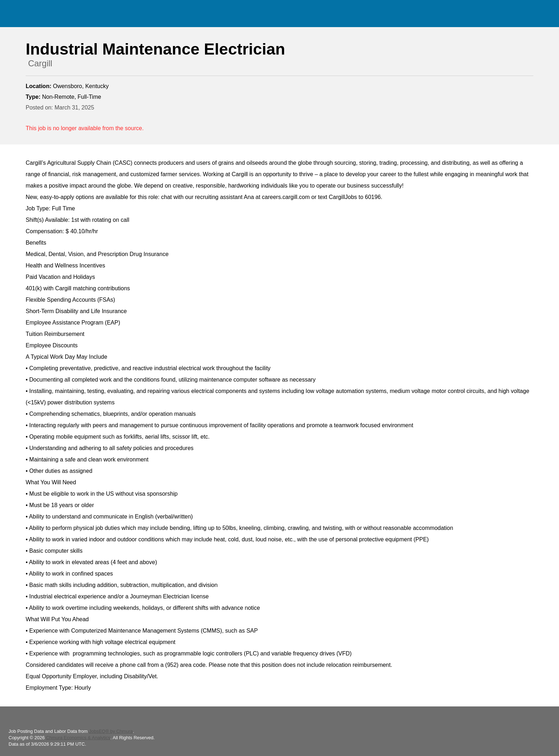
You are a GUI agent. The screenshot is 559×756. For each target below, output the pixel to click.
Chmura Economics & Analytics (78, 738)
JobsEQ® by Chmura (111, 731)
